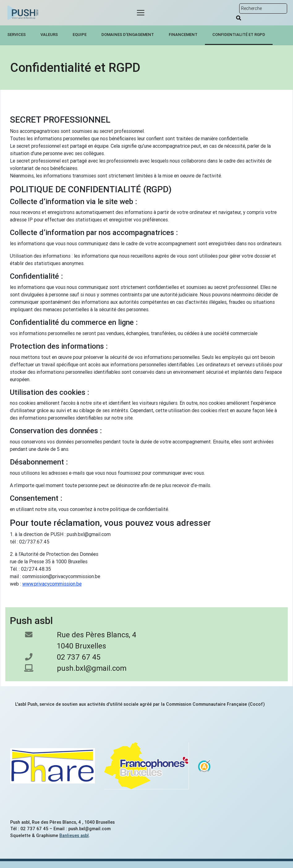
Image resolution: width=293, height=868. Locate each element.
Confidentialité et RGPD (239, 35)
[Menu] (141, 13)
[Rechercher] (239, 18)
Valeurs (49, 35)
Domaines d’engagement (128, 35)
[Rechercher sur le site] (263, 9)
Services (17, 35)
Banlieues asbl (74, 835)
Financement (183, 35)
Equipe (80, 35)
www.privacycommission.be (52, 584)
